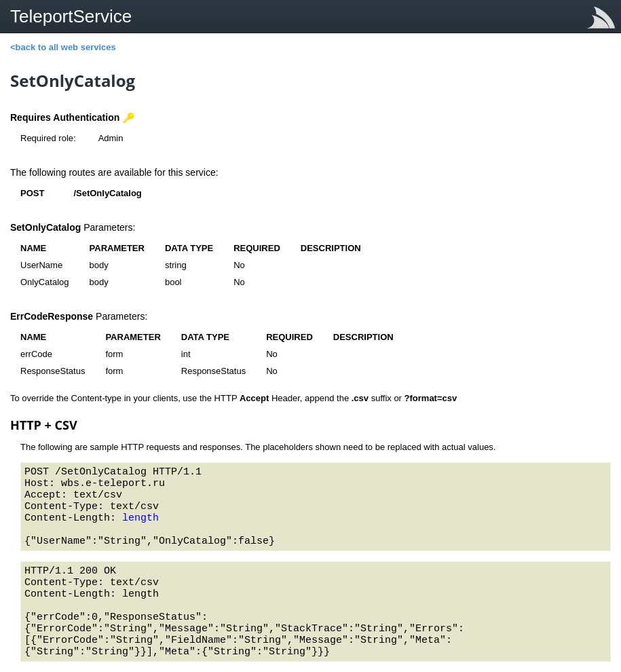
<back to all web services (63, 47)
